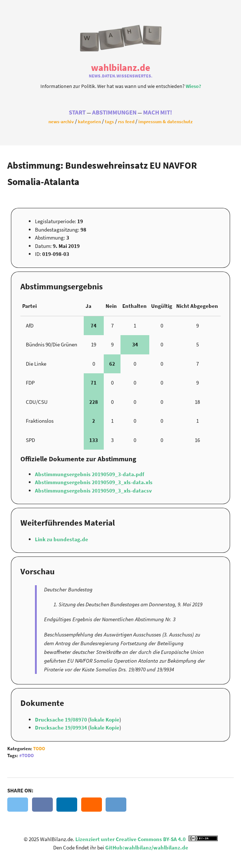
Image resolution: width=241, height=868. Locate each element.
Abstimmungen (114, 112)
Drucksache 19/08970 (62, 720)
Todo (39, 749)
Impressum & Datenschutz (165, 121)
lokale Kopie (105, 720)
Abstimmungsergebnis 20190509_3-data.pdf (90, 474)
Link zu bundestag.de (62, 539)
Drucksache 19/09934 (62, 728)
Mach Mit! (158, 112)
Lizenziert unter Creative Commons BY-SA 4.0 (147, 839)
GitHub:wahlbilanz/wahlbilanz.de (147, 847)
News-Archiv (61, 121)
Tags (109, 121)
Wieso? (193, 86)
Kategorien (89, 121)
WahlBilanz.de (121, 67)
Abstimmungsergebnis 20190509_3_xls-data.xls (94, 482)
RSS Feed (126, 121)
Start (77, 112)
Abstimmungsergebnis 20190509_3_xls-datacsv (93, 491)
